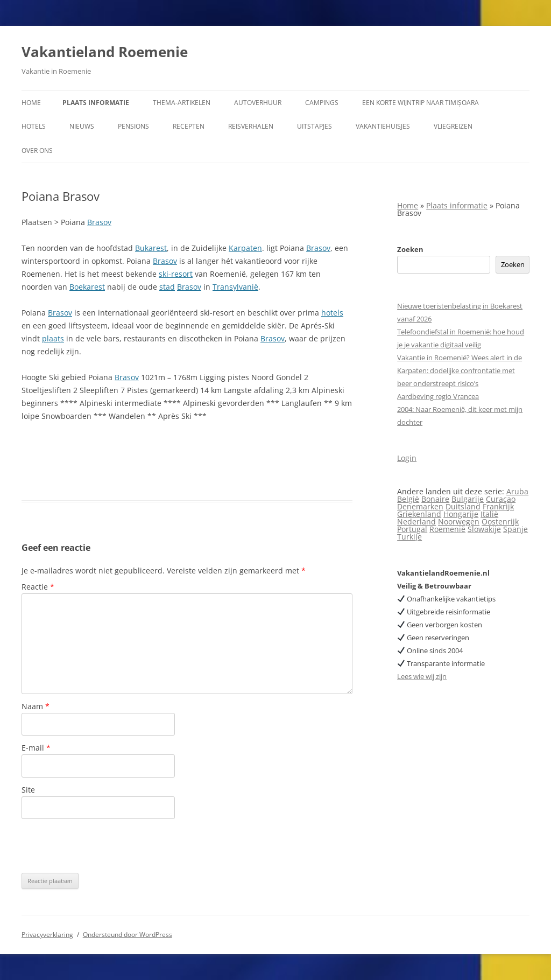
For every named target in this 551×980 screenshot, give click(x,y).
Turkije (409, 537)
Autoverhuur (258, 103)
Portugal (412, 529)
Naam (36, 706)
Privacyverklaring (47, 934)
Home (31, 103)
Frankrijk (498, 506)
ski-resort (176, 274)
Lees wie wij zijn (422, 676)
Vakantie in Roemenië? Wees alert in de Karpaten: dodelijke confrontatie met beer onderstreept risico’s (460, 370)
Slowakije (484, 529)
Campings (322, 103)
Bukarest (151, 248)
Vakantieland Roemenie (105, 52)
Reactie (38, 587)
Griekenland (419, 514)
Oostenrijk (500, 521)
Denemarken (420, 506)
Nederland (416, 521)
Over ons (37, 150)
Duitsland (463, 506)
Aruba (517, 491)
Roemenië (447, 529)
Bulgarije (468, 499)
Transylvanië (235, 287)
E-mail (36, 748)
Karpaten (245, 248)
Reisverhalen (251, 126)
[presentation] (103, 846)
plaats (53, 338)
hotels (332, 313)
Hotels (34, 126)
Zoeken (410, 249)
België (408, 499)
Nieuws (82, 126)
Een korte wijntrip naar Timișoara (421, 103)
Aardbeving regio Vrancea (438, 396)
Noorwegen (459, 521)
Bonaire (435, 499)
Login (407, 458)
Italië (489, 514)
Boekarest (87, 287)
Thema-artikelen (182, 103)
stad (167, 287)
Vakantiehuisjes (383, 126)
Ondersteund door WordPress (128, 934)
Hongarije (461, 514)
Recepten (189, 126)
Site (28, 790)
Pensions (133, 126)
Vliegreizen (453, 126)
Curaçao (501, 499)
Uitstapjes (315, 126)
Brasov (99, 222)
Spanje (515, 529)
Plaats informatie (96, 103)
